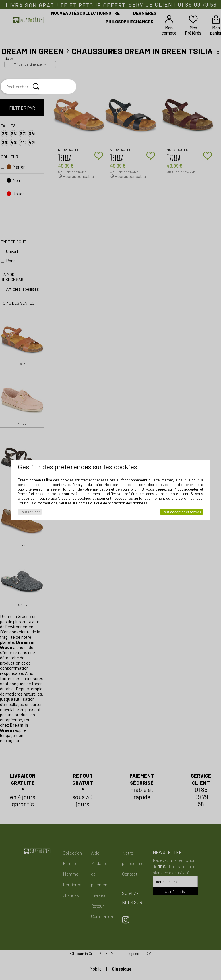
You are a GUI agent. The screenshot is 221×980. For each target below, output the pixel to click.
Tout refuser (30, 512)
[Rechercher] (36, 87)
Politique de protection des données (118, 503)
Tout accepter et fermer (182, 512)
